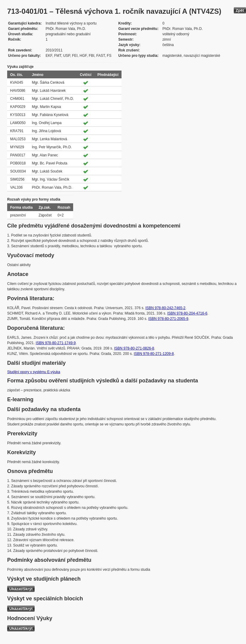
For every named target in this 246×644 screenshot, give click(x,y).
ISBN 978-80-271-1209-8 (154, 354)
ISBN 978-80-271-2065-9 (168, 319)
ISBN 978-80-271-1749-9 (56, 343)
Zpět (240, 10)
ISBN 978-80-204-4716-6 (187, 313)
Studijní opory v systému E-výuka (34, 372)
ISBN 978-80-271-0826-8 (134, 348)
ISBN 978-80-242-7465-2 (165, 308)
